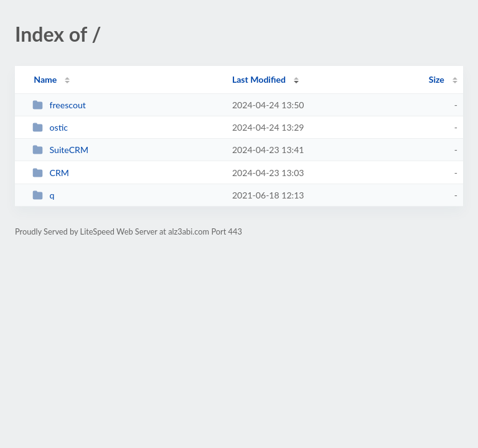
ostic (50, 127)
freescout (59, 105)
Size (437, 79)
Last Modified (259, 79)
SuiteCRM (60, 150)
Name (45, 79)
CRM (51, 173)
